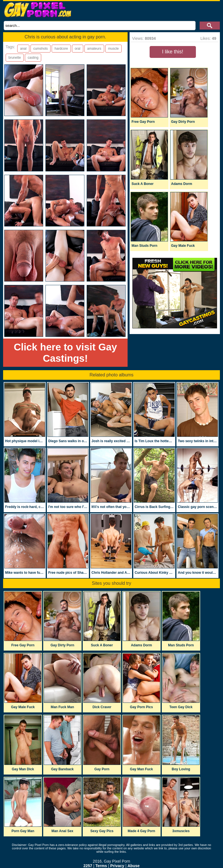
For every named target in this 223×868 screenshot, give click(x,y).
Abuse (134, 866)
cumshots (41, 49)
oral (78, 49)
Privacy (117, 866)
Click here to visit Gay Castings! (65, 353)
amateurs (94, 49)
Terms (101, 866)
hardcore (61, 49)
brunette (15, 58)
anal (23, 49)
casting (33, 58)
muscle (113, 49)
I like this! (173, 52)
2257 (88, 866)
